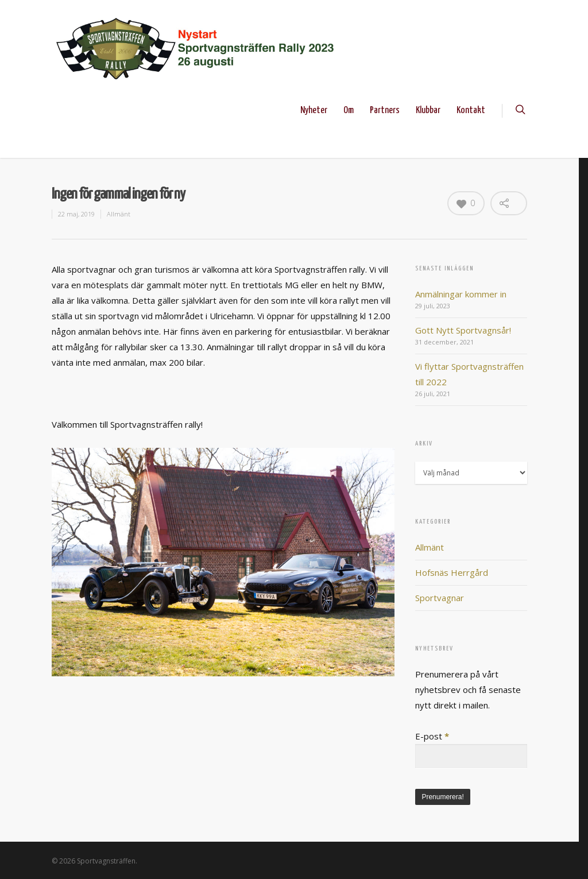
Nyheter (314, 111)
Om (349, 111)
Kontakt (471, 111)
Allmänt (119, 214)
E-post (432, 736)
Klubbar (428, 111)
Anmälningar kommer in (461, 294)
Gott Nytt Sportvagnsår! (463, 330)
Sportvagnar (440, 598)
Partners (385, 111)
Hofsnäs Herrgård (452, 572)
